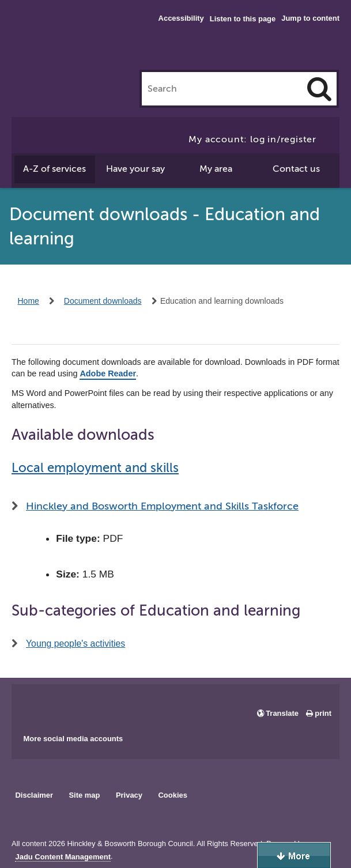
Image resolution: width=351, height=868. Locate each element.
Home (29, 301)
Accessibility (181, 18)
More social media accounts (73, 739)
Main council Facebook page (32, 705)
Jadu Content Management (63, 857)
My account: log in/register (252, 139)
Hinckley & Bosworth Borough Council (59, 32)
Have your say (135, 169)
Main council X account (68, 705)
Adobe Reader (108, 374)
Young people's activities (76, 644)
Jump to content (310, 18)
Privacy (129, 795)
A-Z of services (54, 169)
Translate (282, 713)
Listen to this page (243, 19)
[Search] (319, 89)
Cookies (173, 795)
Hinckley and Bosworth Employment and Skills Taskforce (162, 506)
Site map (84, 795)
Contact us (296, 169)
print (323, 713)
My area (216, 169)
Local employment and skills (95, 468)
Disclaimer (34, 795)
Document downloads (103, 301)
